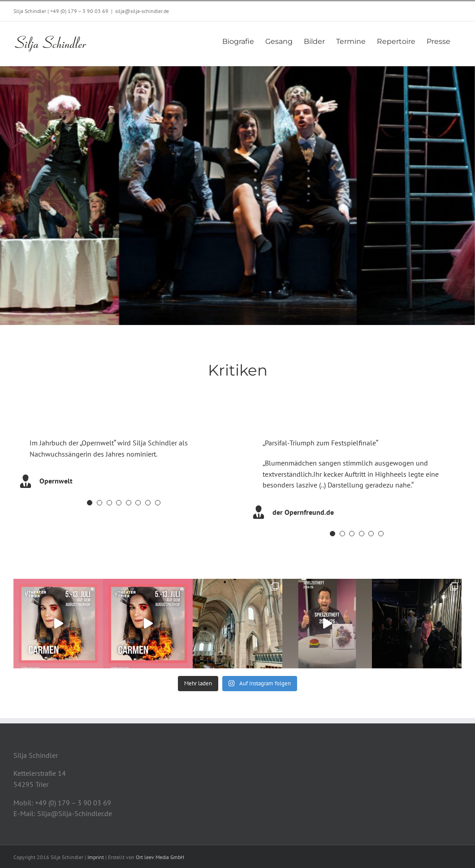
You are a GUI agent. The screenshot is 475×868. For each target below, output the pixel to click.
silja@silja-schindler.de (142, 11)
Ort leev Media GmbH (160, 857)
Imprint (96, 857)
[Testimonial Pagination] (90, 503)
